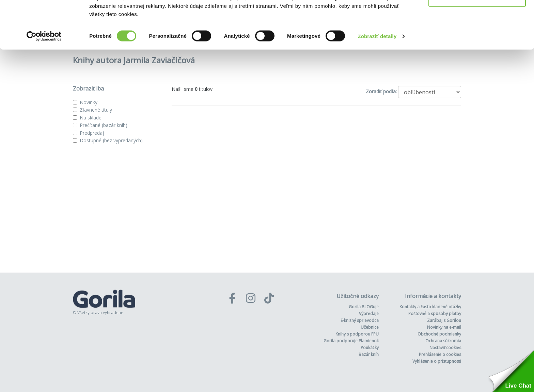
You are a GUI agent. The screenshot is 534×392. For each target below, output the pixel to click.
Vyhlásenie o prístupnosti (437, 361)
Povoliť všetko (477, 18)
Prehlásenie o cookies (440, 354)
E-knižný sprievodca (360, 320)
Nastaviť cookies (445, 348)
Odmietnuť (477, 40)
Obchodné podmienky (439, 334)
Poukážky (370, 348)
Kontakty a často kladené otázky (430, 307)
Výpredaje (369, 314)
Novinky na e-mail (444, 327)
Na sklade (91, 118)
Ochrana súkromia (443, 341)
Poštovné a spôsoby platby (435, 314)
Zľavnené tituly (96, 110)
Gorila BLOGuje (364, 307)
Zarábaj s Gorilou (444, 320)
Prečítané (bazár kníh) (104, 125)
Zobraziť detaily (377, 79)
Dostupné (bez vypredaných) (111, 140)
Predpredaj (92, 133)
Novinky (89, 102)
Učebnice (370, 327)
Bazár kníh (369, 354)
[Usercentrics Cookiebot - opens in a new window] (44, 80)
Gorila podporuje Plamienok (351, 341)
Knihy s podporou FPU (357, 334)
